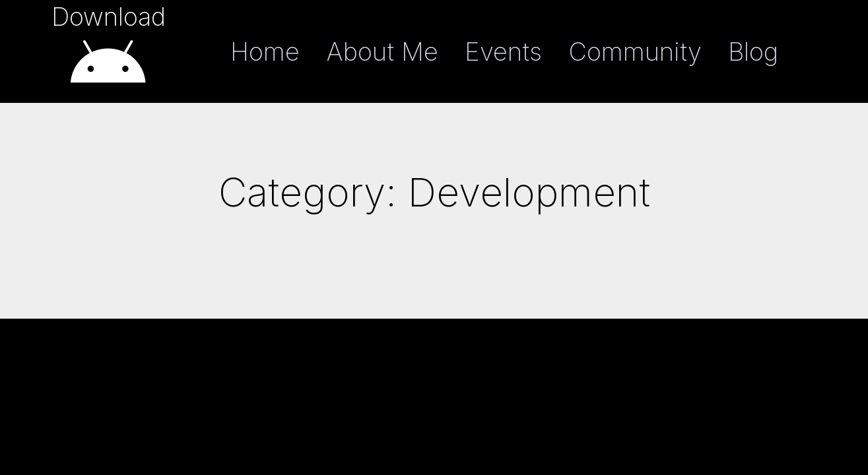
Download (109, 16)
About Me (382, 51)
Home (265, 51)
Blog (753, 51)
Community (635, 51)
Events (503, 51)
